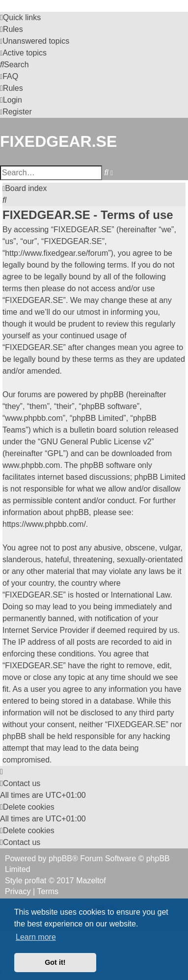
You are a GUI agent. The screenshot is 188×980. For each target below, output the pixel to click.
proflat (35, 881)
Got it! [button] (55, 962)
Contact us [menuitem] (20, 783)
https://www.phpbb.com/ (44, 524)
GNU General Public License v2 (96, 442)
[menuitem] (12, 29)
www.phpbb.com (31, 465)
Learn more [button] (36, 937)
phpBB (60, 858)
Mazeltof (91, 881)
